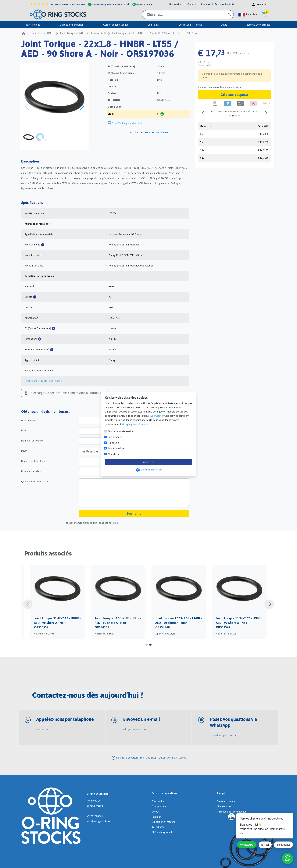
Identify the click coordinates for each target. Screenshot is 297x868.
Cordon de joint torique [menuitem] (117, 25)
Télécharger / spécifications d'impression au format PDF (65, 393)
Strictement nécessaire (120, 431)
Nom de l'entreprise (32, 441)
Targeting (113, 443)
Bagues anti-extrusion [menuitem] (73, 25)
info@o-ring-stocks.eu (135, 729)
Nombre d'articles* (31, 471)
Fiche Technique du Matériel (127, 123)
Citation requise (234, 94)
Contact (156, 812)
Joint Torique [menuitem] (34, 25)
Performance (115, 437)
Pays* (24, 451)
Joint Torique (55, 381)
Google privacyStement (135, 424)
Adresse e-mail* (30, 420)
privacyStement (157, 416)
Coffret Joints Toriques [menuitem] (191, 25)
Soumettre (134, 513)
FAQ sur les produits (162, 832)
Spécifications (32, 203)
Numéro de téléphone (34, 461)
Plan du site (158, 801)
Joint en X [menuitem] (155, 25)
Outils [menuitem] (225, 25)
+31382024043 (95, 816)
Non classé (114, 454)
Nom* (24, 430)
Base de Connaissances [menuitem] (260, 25)
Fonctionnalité (116, 448)
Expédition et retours (163, 822)
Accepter (148, 462)
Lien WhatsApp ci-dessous (224, 736)
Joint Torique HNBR (35, 381)
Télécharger (159, 827)
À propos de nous (161, 806)
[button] (248, 14)
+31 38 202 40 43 (45, 729)
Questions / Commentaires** (37, 482)
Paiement (157, 817)
